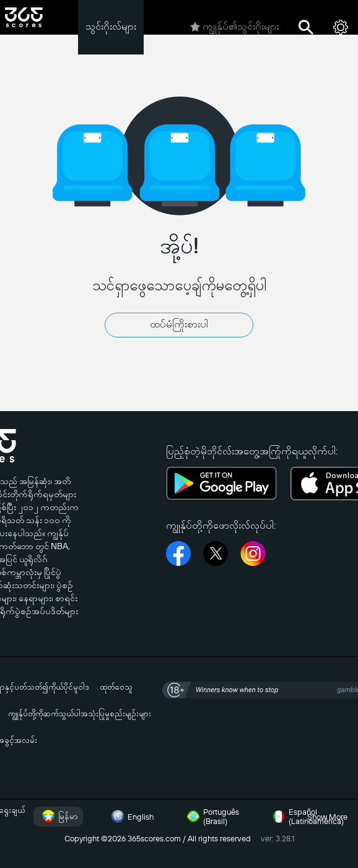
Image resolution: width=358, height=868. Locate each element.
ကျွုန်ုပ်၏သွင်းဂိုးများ (234, 27)
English (131, 817)
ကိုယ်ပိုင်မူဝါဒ (69, 687)
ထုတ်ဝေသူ (116, 687)
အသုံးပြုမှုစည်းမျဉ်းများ (116, 714)
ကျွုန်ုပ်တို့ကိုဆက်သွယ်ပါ (44, 714)
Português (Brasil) (211, 817)
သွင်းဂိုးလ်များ (111, 26)
